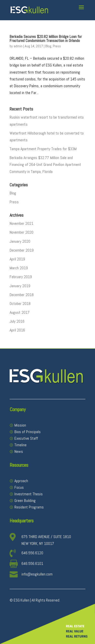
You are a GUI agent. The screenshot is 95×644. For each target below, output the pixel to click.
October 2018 (20, 304)
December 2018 (22, 295)
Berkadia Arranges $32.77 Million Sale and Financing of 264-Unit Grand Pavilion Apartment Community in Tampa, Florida (45, 164)
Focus (19, 487)
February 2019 (21, 277)
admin (18, 46)
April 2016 (17, 330)
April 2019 (17, 259)
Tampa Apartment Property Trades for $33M (43, 149)
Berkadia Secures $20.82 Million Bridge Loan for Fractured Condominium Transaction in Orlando (46, 39)
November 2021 (21, 223)
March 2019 (19, 268)
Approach (21, 481)
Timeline (20, 445)
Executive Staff (26, 438)
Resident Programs (29, 507)
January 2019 (20, 286)
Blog (48, 46)
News (19, 451)
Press (57, 46)
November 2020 (21, 232)
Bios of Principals (28, 432)
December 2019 (22, 250)
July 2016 (17, 321)
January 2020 (20, 241)
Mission (20, 425)
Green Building (25, 501)
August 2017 (20, 312)
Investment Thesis (29, 494)
